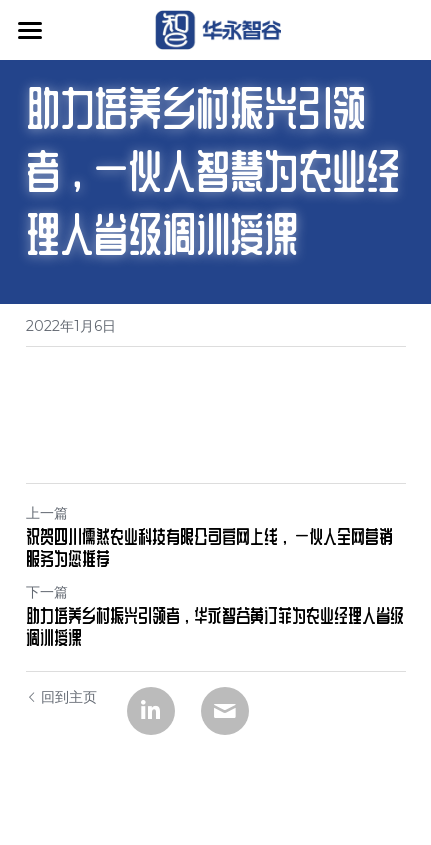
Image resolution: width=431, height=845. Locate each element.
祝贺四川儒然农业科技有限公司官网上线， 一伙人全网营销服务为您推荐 (209, 547)
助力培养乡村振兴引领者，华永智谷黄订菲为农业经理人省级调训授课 (215, 626)
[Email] (225, 711)
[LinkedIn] (151, 711)
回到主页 (61, 697)
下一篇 (47, 592)
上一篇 (47, 513)
